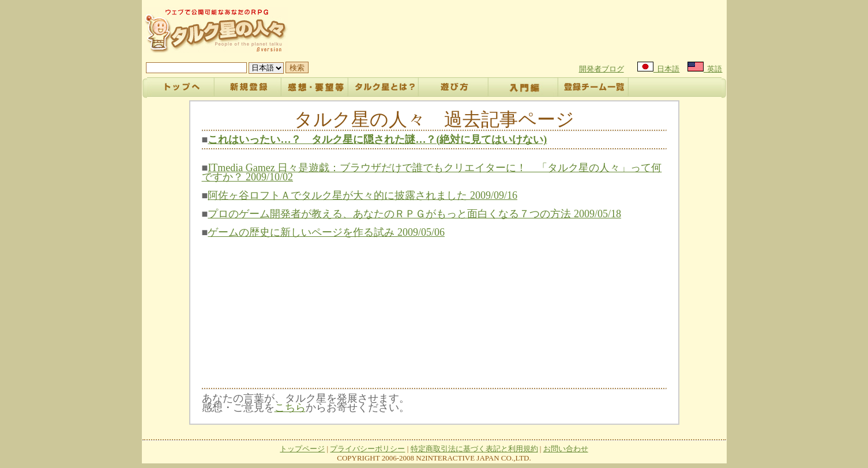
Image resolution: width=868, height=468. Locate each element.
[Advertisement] (513, 30)
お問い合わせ (566, 449)
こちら (290, 407)
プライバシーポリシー (367, 449)
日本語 (659, 69)
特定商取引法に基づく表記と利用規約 (474, 449)
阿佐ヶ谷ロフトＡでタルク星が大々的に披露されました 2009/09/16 (362, 195)
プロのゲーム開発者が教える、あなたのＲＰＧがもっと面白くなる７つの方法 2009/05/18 (414, 214)
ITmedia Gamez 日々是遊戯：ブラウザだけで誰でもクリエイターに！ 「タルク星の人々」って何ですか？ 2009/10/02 (432, 172)
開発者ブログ (602, 69)
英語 (705, 69)
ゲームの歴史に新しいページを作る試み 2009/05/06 (326, 232)
